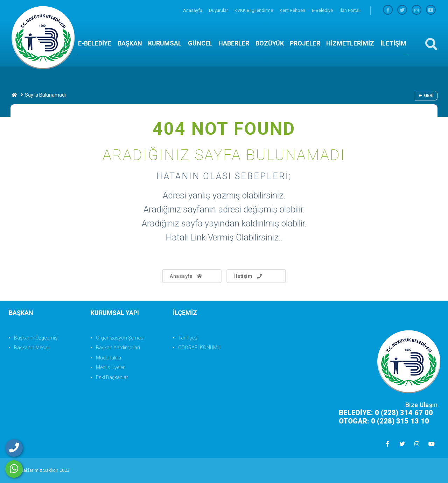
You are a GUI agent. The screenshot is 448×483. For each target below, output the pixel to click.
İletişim (249, 276)
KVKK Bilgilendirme (254, 10)
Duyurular (219, 10)
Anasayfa (193, 10)
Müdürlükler (109, 358)
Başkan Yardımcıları (118, 348)
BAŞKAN (130, 43)
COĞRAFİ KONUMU (199, 348)
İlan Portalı (350, 10)
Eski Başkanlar (112, 377)
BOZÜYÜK (270, 43)
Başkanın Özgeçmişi (36, 338)
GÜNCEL (200, 43)
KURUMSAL (165, 43)
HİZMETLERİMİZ (350, 43)
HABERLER (234, 43)
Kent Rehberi (293, 10)
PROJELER (305, 43)
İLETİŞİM (393, 43)
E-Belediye (323, 10)
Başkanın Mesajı (32, 348)
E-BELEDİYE (95, 43)
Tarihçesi (188, 338)
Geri (426, 95)
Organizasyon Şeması (120, 338)
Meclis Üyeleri (111, 367)
